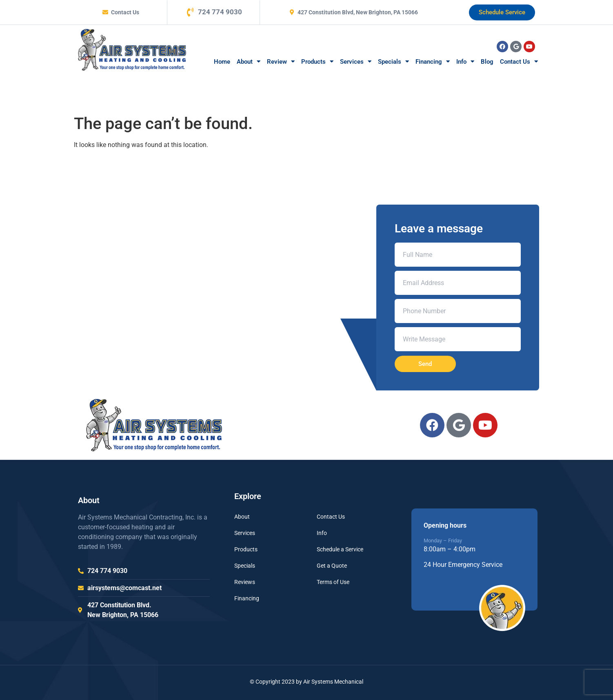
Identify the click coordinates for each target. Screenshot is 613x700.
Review (281, 61)
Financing (433, 61)
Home (222, 62)
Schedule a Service (340, 549)
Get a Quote (332, 566)
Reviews (245, 582)
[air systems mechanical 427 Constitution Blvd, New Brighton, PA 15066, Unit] (306, 278)
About (249, 61)
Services (356, 61)
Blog (487, 62)
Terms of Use (333, 582)
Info (465, 61)
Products (317, 61)
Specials (393, 61)
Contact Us (519, 61)
